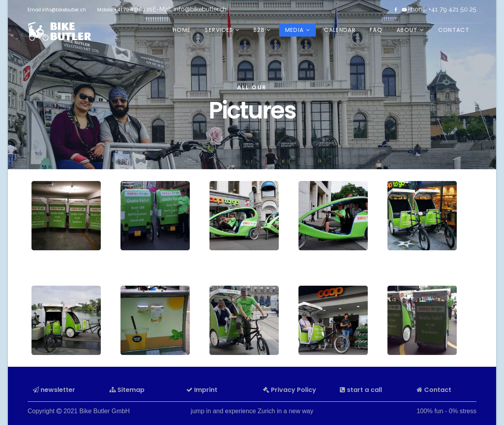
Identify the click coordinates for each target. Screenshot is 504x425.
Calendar (340, 30)
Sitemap (127, 390)
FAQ (376, 30)
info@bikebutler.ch (200, 9)
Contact (454, 30)
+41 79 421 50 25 (133, 10)
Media (295, 30)
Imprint (202, 390)
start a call (361, 390)
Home (182, 30)
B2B (259, 30)
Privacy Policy (290, 390)
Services (219, 30)
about (407, 30)
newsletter (54, 390)
